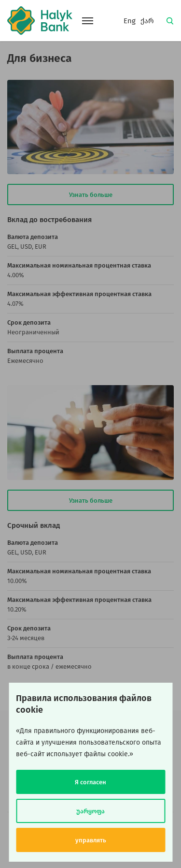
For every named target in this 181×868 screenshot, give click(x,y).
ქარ (147, 21)
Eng (130, 21)
